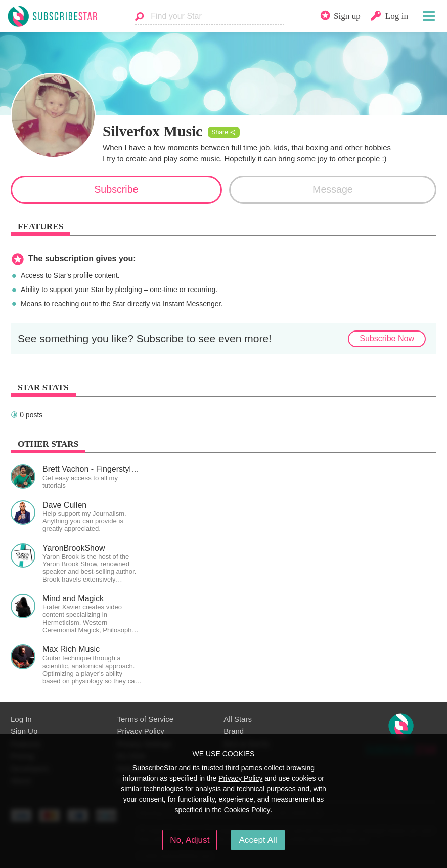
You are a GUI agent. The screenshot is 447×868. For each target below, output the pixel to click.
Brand (234, 731)
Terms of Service (145, 719)
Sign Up (24, 731)
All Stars (238, 719)
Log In (21, 719)
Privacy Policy (141, 731)
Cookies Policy (247, 810)
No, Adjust (190, 840)
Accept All (258, 840)
